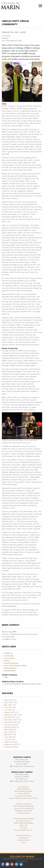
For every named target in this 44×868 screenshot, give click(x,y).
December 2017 (11, 722)
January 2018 (10, 725)
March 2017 (9, 700)
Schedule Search (24, 813)
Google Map (17, 766)
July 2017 (8, 710)
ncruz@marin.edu (9, 639)
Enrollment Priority (24, 821)
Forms (24, 843)
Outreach (24, 828)
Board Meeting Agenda (24, 792)
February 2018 (10, 727)
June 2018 (9, 737)
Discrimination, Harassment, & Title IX (24, 798)
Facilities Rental (24, 840)
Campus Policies (24, 794)
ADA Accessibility (24, 789)
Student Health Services (24, 830)
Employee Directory (24, 836)
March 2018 (9, 730)
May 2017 (8, 705)
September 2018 (11, 745)
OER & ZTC (24, 826)
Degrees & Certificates (24, 811)
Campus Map (29, 766)
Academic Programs (24, 804)
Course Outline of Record (24, 809)
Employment (24, 838)
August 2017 (9, 712)
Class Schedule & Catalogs (24, 806)
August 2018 (9, 742)
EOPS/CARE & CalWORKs (24, 823)
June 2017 (9, 708)
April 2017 (9, 703)
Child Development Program (24, 819)
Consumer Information (24, 796)
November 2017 (11, 720)
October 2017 (10, 717)
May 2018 (8, 735)
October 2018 (10, 747)
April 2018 (9, 732)
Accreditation (24, 787)
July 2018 (8, 740)
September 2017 (11, 715)
